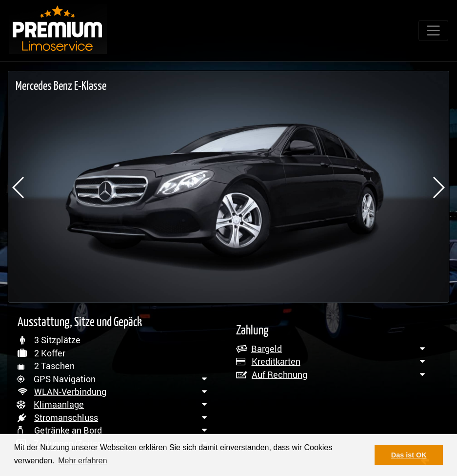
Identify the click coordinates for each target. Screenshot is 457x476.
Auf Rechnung (279, 374)
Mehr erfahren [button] (83, 461)
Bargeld (267, 349)
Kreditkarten (276, 361)
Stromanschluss (66, 417)
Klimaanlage (59, 404)
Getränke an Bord (68, 430)
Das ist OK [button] (409, 455)
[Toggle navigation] (433, 31)
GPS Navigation (65, 379)
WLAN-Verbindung (70, 392)
